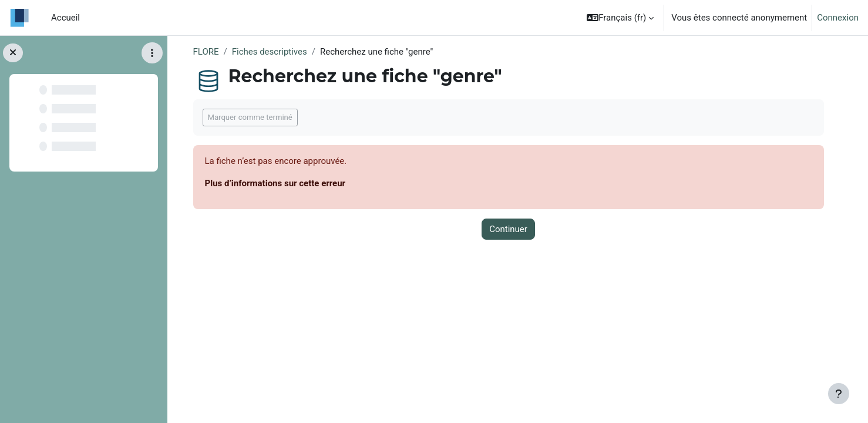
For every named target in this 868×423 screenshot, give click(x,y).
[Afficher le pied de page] (839, 394)
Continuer (508, 229)
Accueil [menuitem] (65, 18)
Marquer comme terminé (250, 117)
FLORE (206, 52)
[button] (620, 18)
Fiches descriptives (270, 52)
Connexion (838, 18)
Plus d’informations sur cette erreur (275, 183)
